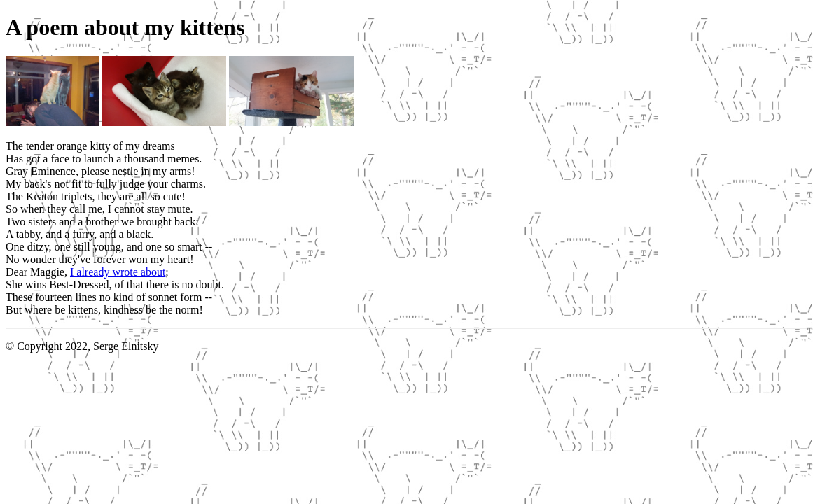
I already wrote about (118, 272)
